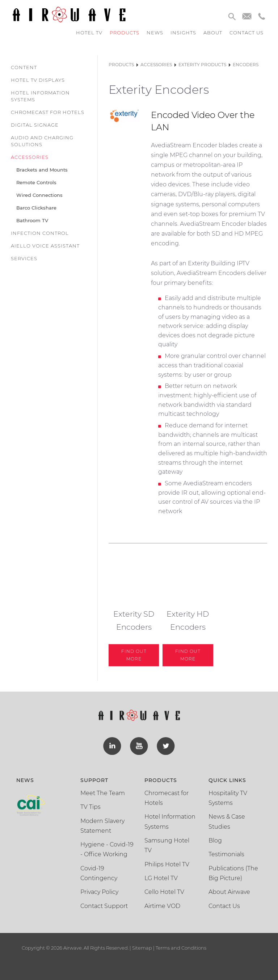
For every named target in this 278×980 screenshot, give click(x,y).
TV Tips (90, 807)
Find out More (134, 655)
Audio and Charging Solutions (42, 141)
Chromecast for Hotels (48, 112)
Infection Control (40, 233)
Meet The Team (103, 793)
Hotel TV (89, 33)
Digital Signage (35, 125)
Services (24, 258)
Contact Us (224, 906)
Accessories (30, 157)
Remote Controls (36, 182)
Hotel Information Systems (40, 96)
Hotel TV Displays (38, 80)
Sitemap (142, 948)
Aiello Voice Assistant (45, 246)
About (213, 33)
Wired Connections (39, 195)
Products (125, 33)
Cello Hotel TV (164, 892)
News (155, 33)
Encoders (246, 65)
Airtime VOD (162, 906)
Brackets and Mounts (42, 170)
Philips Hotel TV (167, 864)
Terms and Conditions (180, 948)
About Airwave (229, 892)
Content (24, 67)
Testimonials (226, 854)
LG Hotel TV (161, 878)
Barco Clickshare (36, 208)
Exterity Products (202, 65)
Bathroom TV (32, 220)
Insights (183, 33)
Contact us (247, 33)
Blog (215, 840)
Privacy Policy (99, 892)
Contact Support (104, 906)
